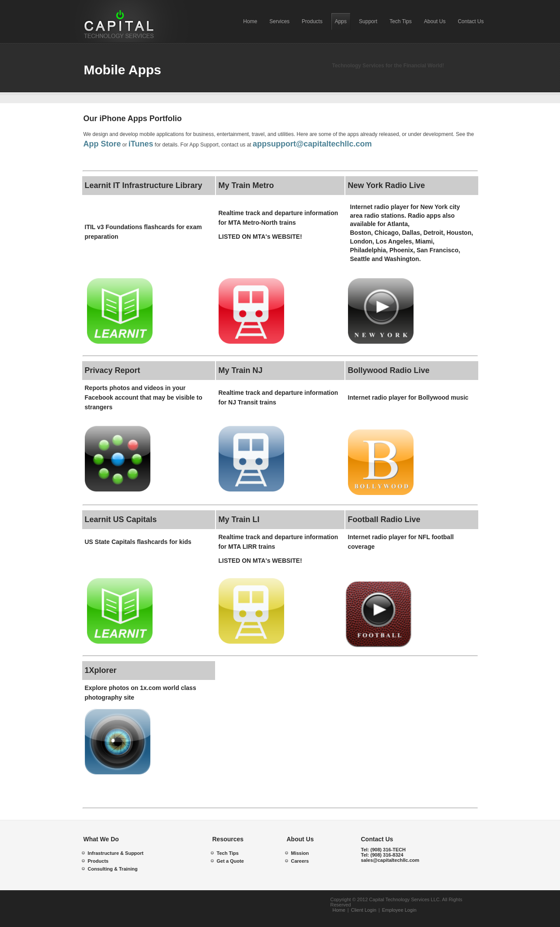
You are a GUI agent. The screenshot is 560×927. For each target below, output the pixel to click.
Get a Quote (230, 861)
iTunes (141, 144)
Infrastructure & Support (116, 853)
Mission (300, 853)
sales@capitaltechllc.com (390, 860)
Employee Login (399, 910)
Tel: (384, 850)
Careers (300, 861)
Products (98, 861)
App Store (102, 144)
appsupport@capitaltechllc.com (312, 144)
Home (339, 910)
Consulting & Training (113, 869)
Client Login (364, 910)
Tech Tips (228, 853)
